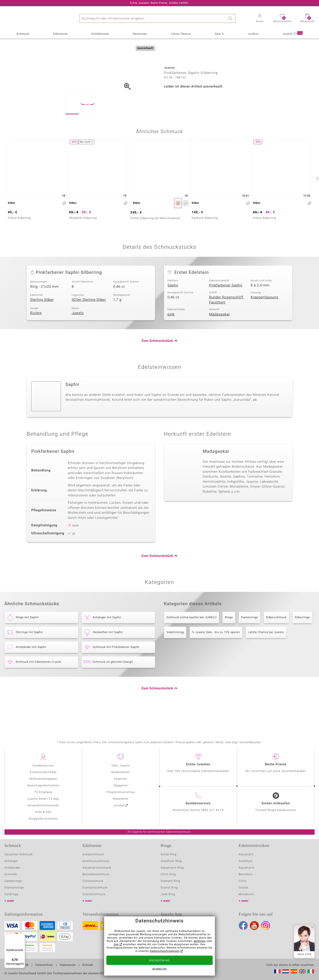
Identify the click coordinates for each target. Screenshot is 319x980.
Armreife (11, 874)
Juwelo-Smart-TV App (43, 799)
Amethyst (246, 861)
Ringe (229, 640)
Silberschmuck (276, 640)
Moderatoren (121, 772)
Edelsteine (60, 34)
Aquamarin (247, 868)
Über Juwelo (121, 766)
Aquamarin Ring (172, 868)
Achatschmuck (93, 855)
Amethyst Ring (171, 861)
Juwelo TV (293, 34)
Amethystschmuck (96, 861)
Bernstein (246, 874)
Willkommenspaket (43, 779)
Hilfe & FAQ (43, 812)
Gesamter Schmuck (18, 855)
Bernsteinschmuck (96, 874)
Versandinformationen (43, 806)
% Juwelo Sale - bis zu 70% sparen (216, 654)
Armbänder (12, 868)
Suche (231, 18)
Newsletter (121, 799)
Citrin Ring (168, 874)
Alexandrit (246, 855)
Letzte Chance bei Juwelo (266, 654)
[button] (260, 19)
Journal (119, 806)
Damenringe (249, 640)
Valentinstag (175, 654)
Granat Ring (169, 888)
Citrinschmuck (93, 881)
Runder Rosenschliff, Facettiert (227, 322)
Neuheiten (140, 34)
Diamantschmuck (95, 888)
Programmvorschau (121, 792)
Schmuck (23, 34)
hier (116, 945)
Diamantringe (14, 888)
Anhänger (11, 861)
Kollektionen (100, 34)
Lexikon (253, 34)
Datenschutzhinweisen (165, 951)
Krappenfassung (264, 319)
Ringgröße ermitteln (43, 819)
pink (171, 336)
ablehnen (200, 941)
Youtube (254, 926)
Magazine (121, 786)
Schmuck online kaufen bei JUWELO (192, 640)
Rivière (36, 335)
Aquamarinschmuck (97, 868)
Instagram (266, 926)
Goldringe (11, 894)
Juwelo (78, 335)
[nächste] (317, 201)
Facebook (243, 926)
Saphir (173, 307)
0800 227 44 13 (212, 810)
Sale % (220, 34)
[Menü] (22, 936)
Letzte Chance (181, 34)
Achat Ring (168, 855)
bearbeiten (160, 969)
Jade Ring (168, 894)
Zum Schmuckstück (157, 363)
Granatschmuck (94, 894)
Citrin (243, 881)
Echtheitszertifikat (43, 772)
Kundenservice (43, 766)
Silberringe (302, 640)
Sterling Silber (42, 322)
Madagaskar (220, 336)
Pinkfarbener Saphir (226, 307)
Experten (121, 779)
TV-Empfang (43, 792)
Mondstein (246, 894)
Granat (244, 888)
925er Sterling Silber (89, 322)
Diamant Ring (170, 881)
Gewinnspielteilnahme (43, 786)
